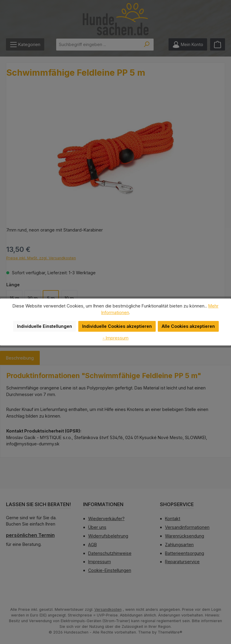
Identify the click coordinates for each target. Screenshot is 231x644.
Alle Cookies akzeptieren (186, 326)
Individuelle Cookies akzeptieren (117, 326)
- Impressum (116, 338)
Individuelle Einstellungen (48, 326)
